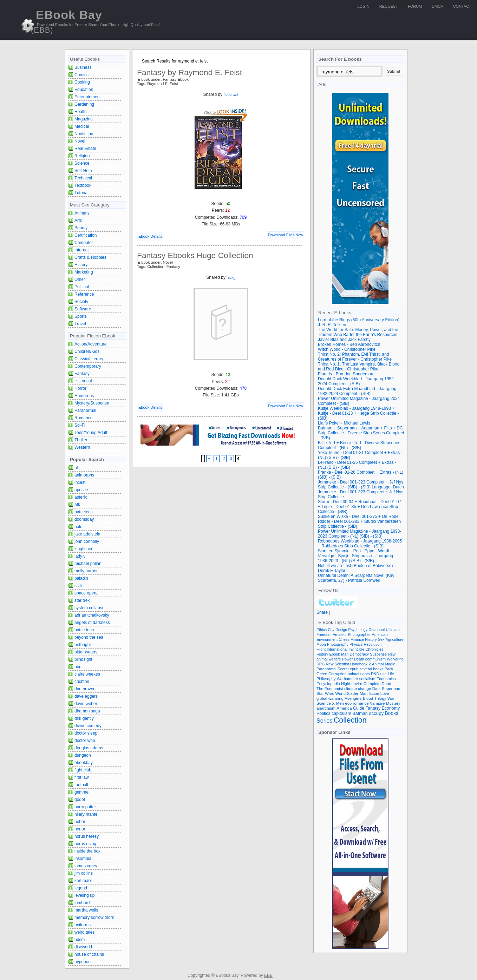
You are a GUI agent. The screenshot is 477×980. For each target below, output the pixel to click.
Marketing (84, 272)
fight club (83, 770)
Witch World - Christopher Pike (347, 349)
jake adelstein (87, 534)
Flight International (332, 649)
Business (83, 67)
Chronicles (375, 649)
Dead (387, 684)
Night (346, 684)
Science (82, 163)
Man (345, 654)
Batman (360, 713)
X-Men (338, 703)
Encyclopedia (328, 684)
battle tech (84, 630)
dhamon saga (87, 711)
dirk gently (84, 718)
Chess (344, 639)
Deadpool (377, 630)
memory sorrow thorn (94, 917)
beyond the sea (89, 637)
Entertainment (88, 97)
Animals (82, 213)
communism (375, 659)
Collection (350, 720)
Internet (82, 250)
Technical (83, 178)
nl (76, 468)
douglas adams (89, 748)
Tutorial (81, 193)
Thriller (81, 440)
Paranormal (85, 410)
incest (80, 482)
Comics (81, 75)
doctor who (85, 741)
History (81, 265)
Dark (377, 689)
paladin (81, 578)
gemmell (82, 792)
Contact (462, 6)
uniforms (83, 925)
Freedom (324, 634)
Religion (82, 156)
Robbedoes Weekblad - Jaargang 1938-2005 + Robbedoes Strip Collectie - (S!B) (360, 544)
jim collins (84, 873)
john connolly (87, 541)
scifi (78, 586)
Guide (359, 708)
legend (81, 888)
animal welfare (329, 659)
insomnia (83, 859)
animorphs (84, 475)
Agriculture (395, 639)
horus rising (85, 844)
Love (385, 693)
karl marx (83, 881)
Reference (84, 294)
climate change (358, 689)
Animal (378, 664)
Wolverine (395, 659)
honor (80, 829)
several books (372, 669)
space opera (86, 593)
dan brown (84, 689)
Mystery (393, 703)
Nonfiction (84, 134)
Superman (391, 689)
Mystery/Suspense (92, 403)
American (380, 634)
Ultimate (393, 630)
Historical (83, 381)
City (331, 630)
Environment (327, 639)
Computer (84, 243)
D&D (375, 674)
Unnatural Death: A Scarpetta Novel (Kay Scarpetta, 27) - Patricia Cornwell (356, 578)
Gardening (84, 104)
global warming (330, 698)
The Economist (330, 689)
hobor (80, 822)
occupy (376, 713)
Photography (338, 644)
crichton (82, 682)
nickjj (231, 277)
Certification (86, 235)
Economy (391, 708)
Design (341, 630)
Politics (324, 713)
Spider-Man (357, 693)
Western (82, 447)
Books (392, 713)
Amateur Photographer (352, 634)
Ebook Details (150, 236)
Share (322, 612)
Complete (372, 684)
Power (348, 659)
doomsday (84, 519)
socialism (367, 679)
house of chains (89, 954)
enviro (357, 684)
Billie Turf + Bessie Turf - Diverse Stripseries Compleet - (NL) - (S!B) (359, 445)
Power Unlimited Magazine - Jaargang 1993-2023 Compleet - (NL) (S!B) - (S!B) (360, 534)
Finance (357, 639)
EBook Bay (67, 21)
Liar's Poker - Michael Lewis (344, 423)
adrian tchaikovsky (92, 615)
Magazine (84, 119)
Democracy (359, 654)
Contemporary (88, 366)
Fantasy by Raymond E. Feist (190, 72)
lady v (80, 556)
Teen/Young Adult (91, 433)
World (340, 693)
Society (81, 302)
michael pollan (88, 564)
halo (79, 527)
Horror (80, 388)
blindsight (83, 659)
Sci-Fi (80, 425)
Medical (82, 126)
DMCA (437, 6)
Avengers (353, 698)
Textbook (83, 185)
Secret (343, 669)
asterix (81, 497)
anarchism (326, 708)
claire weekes (87, 674)
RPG (321, 664)
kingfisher (83, 549)
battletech (84, 512)
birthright (83, 645)
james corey (86, 866)
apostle (81, 490)
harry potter (85, 807)
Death (359, 659)
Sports (81, 316)
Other (80, 279)
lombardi (83, 903)
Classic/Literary (89, 359)
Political (82, 287)
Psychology (358, 630)
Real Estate (85, 149)
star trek (82, 600)
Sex (381, 639)
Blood (368, 698)
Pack (389, 669)
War (391, 698)
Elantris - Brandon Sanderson (345, 374)
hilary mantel (86, 814)
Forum (415, 6)
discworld (83, 947)
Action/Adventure (90, 344)
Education (84, 90)
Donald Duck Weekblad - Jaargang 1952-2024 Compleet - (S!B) (357, 381)
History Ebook (328, 654)
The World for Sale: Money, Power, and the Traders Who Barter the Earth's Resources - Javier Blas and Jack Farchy (359, 335)
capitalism (341, 713)
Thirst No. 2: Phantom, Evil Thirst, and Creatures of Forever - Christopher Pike (355, 357)
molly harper (86, 571)
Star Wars (325, 693)
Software (83, 309)
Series (325, 721)
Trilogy (380, 698)
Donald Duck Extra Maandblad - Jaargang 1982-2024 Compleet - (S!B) (357, 391)
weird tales (84, 932)
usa (384, 674)
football (81, 785)
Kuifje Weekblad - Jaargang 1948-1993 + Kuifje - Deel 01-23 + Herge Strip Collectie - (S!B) (358, 413)
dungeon (83, 755)
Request (389, 6)
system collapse (89, 608)
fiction (374, 693)
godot (80, 800)
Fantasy (82, 374)
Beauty (81, 228)
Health (81, 112)
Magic (390, 664)
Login (364, 6)
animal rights (359, 674)
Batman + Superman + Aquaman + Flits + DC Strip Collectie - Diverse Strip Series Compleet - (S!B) (361, 433)
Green (322, 674)
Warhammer (348, 679)
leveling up (84, 895)
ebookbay (84, 763)
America (344, 708)
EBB (268, 975)
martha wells (86, 910)
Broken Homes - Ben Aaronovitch (349, 344)
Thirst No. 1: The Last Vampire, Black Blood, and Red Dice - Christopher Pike (359, 367)
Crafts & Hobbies (90, 257)
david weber (86, 704)
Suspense (378, 654)
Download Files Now (286, 235)
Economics (386, 679)
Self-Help (83, 171)
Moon (321, 644)
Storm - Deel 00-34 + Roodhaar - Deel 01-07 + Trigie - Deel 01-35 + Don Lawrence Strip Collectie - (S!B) (360, 507)
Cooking (82, 82)
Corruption (338, 674)
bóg (78, 667)
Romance (83, 418)
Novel (80, 141)
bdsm (80, 940)
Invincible (357, 649)
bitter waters (86, 652)
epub (354, 669)
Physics (356, 644)
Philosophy (326, 679)
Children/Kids (87, 351)
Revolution (373, 644)
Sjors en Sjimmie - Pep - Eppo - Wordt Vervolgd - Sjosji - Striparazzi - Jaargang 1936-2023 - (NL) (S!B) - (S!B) (355, 556)
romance (361, 703)
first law (82, 777)
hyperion (83, 962)
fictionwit (231, 94)
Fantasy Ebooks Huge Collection (195, 255)
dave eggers (86, 696)
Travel (80, 324)
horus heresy (87, 836)
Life (391, 674)
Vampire (377, 703)
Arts (78, 221)
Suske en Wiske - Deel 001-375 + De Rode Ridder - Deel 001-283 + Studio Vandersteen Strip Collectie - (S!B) (359, 521)
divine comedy (88, 726)
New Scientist (338, 664)
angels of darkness (92, 623)
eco (349, 703)
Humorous (84, 396)
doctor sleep (86, 733)
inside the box (87, 851)
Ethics (322, 630)
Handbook (359, 664)
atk (77, 505)
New (392, 654)
